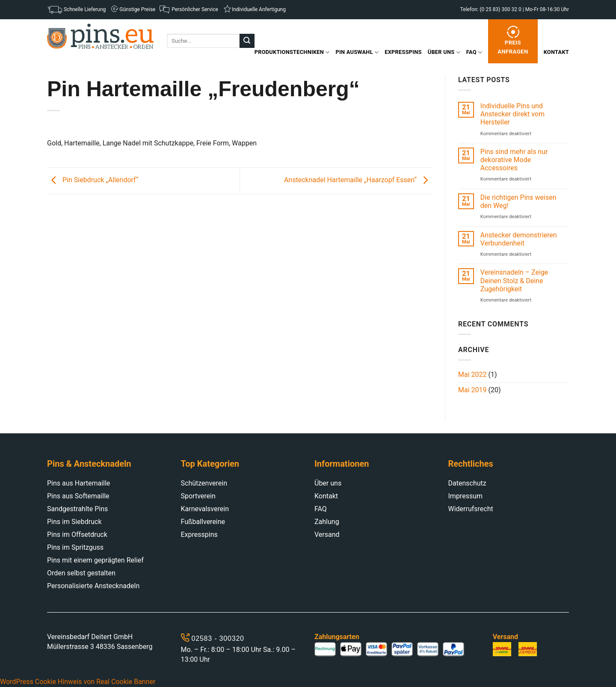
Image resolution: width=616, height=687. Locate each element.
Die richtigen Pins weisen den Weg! (518, 201)
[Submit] (247, 41)
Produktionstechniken (292, 52)
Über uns (444, 52)
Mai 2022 (472, 375)
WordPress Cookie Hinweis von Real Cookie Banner (78, 682)
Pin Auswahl (357, 52)
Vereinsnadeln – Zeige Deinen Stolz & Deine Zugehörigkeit (514, 280)
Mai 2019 (472, 390)
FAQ (474, 52)
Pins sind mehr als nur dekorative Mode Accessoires (514, 160)
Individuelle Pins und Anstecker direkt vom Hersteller (512, 114)
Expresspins (403, 52)
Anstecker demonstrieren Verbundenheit (519, 239)
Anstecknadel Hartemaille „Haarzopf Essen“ (358, 180)
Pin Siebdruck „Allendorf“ (93, 180)
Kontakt (556, 52)
